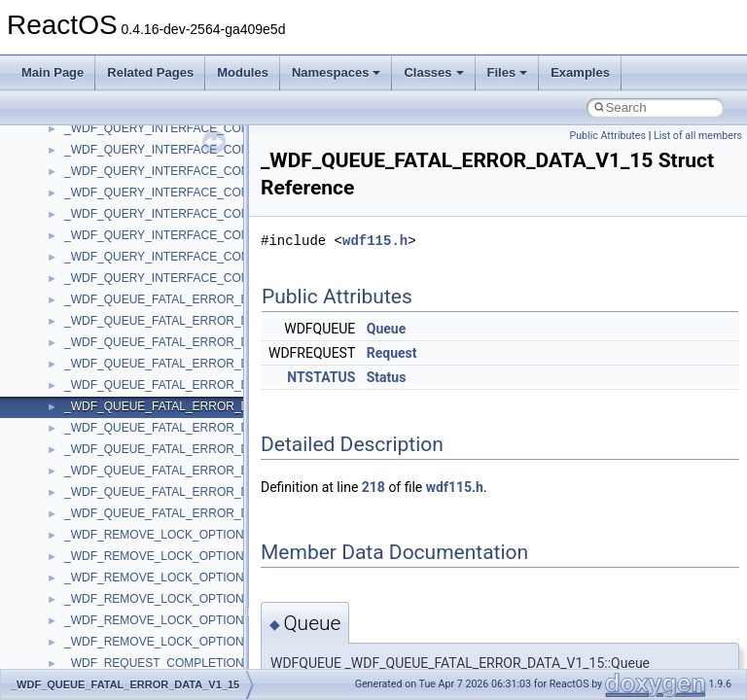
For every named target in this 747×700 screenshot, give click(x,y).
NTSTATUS (321, 377)
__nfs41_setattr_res (116, 348)
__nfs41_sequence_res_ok (134, 262)
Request (392, 353)
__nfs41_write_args (115, 562)
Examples (580, 72)
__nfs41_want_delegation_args (145, 519)
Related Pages (150, 72)
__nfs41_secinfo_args (121, 134)
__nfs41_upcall (104, 476)
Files (508, 72)
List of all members (698, 136)
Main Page (53, 72)
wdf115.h (375, 241)
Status (387, 377)
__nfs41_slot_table (113, 369)
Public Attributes (607, 136)
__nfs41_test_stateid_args (133, 434)
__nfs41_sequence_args (128, 220)
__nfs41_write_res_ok (121, 605)
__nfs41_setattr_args (119, 327)
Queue (386, 329)
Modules (243, 72)
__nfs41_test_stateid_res (129, 455)
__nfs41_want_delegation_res (142, 541)
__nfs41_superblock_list (127, 412)
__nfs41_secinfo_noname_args (145, 177)
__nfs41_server (105, 284)
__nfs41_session (108, 305)
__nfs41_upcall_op (113, 498)
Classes (433, 72)
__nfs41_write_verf (113, 626)
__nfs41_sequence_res (125, 241)
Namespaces (337, 72)
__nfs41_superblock (116, 391)
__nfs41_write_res (112, 583)
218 (373, 487)
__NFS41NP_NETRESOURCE (145, 647)
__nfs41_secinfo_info (119, 156)
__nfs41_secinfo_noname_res (142, 198)
